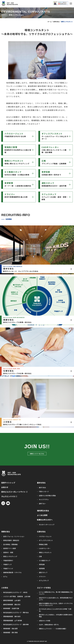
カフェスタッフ (44, 581)
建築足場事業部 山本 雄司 (12, 600)
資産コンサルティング (10, 556)
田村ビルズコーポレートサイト (13, 492)
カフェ (5, 577)
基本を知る (41, 483)
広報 (40, 556)
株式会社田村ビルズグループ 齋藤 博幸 (16, 625)
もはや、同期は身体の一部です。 (49, 625)
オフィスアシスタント (46, 540)
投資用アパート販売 (10, 548)
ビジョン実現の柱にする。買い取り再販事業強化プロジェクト (56, 593)
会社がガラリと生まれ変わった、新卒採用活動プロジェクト (56, 599)
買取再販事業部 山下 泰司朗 (13, 621)
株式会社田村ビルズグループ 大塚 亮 (15, 592)
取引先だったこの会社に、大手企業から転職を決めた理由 (56, 616)
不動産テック (7, 565)
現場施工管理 (43, 544)
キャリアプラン (44, 500)
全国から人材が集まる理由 (47, 496)
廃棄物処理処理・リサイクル (12, 573)
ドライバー (42, 577)
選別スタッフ (43, 573)
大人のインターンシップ (47, 525)
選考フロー (42, 504)
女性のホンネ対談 (45, 621)
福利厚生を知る (43, 511)
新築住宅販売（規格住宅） (12, 540)
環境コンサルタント (45, 553)
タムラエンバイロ (8, 496)
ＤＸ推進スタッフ (45, 561)
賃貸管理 (42, 569)
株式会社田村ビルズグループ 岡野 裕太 (16, 613)
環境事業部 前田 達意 (10, 629)
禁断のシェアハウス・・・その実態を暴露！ (53, 629)
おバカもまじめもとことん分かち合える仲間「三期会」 (55, 610)
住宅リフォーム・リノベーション (14, 536)
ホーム (50, 22)
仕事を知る (56, 22)
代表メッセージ (44, 492)
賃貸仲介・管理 (8, 553)
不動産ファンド (8, 569)
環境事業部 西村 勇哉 (10, 633)
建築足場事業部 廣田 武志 (12, 605)
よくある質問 (42, 515)
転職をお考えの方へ (45, 520)
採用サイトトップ (8, 483)
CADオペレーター (45, 548)
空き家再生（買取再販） (11, 544)
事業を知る (6, 532)
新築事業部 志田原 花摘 (11, 608)
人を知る (5, 588)
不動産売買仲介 (8, 561)
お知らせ (5, 487)
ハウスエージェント (45, 536)
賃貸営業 (42, 565)
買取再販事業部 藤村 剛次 (12, 617)
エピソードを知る (44, 588)
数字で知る (42, 488)
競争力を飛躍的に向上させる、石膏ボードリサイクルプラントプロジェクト (56, 604)
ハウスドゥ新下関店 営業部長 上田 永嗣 (17, 596)
